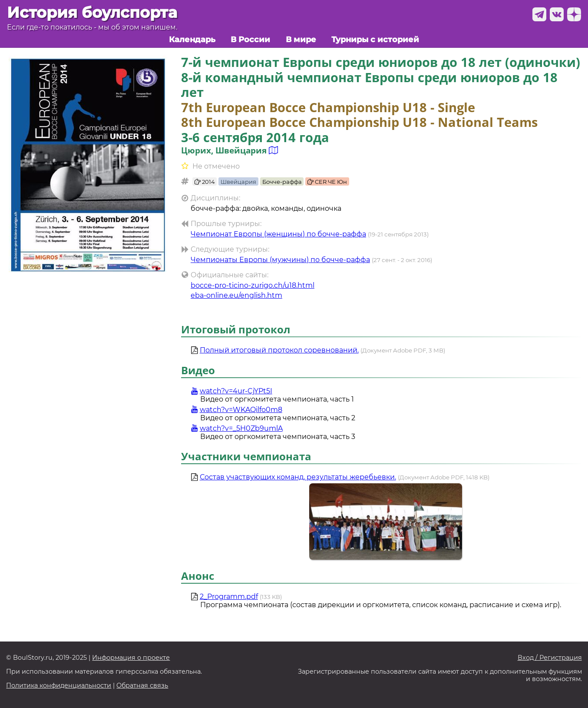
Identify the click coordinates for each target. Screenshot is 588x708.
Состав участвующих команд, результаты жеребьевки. (298, 477)
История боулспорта (92, 12)
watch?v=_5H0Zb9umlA (237, 428)
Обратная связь (142, 686)
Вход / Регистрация (550, 658)
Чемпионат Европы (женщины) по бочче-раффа (278, 234)
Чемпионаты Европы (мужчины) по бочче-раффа (280, 260)
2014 (205, 182)
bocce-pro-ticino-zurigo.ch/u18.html (253, 285)
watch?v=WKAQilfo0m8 (236, 410)
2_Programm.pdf (229, 597)
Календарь (192, 39)
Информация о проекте (131, 658)
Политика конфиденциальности (59, 686)
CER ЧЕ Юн (327, 182)
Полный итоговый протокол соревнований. (279, 350)
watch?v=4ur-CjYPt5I (231, 391)
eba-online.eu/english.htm (236, 295)
